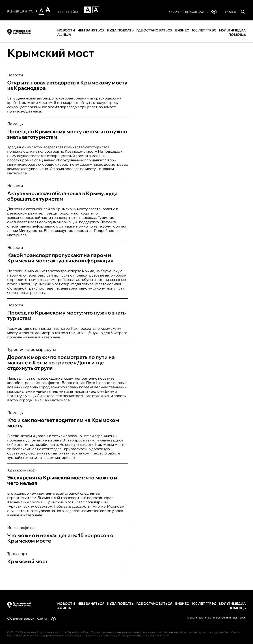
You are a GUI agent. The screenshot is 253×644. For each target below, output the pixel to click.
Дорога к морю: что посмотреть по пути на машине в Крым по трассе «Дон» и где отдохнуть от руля (61, 363)
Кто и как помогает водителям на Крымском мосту (63, 423)
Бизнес (182, 30)
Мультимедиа (232, 30)
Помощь (237, 35)
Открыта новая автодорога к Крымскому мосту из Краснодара (67, 85)
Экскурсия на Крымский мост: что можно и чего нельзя (62, 480)
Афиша (64, 35)
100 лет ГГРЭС (204, 30)
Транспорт (17, 554)
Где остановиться (154, 30)
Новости (66, 30)
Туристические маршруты (32, 349)
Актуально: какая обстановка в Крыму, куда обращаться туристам (62, 196)
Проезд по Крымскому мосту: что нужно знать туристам (66, 315)
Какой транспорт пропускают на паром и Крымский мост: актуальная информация (60, 258)
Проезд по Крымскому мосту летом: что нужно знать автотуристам (67, 134)
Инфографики (20, 528)
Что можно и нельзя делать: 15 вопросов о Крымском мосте (60, 538)
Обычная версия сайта (32, 618)
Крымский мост (22, 470)
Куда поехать (120, 30)
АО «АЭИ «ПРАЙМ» (157, 636)
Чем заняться (91, 30)
